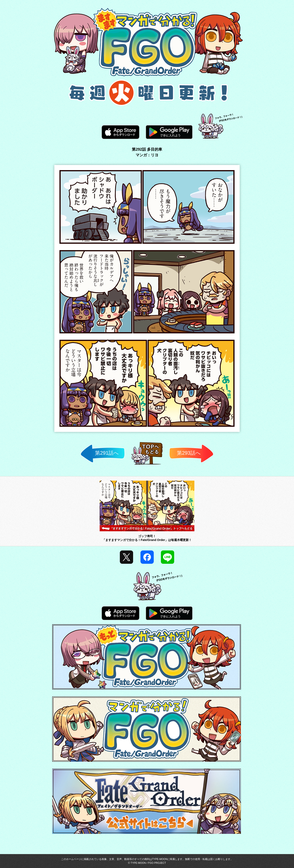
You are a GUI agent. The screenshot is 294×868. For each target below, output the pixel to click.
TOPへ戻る (147, 464)
